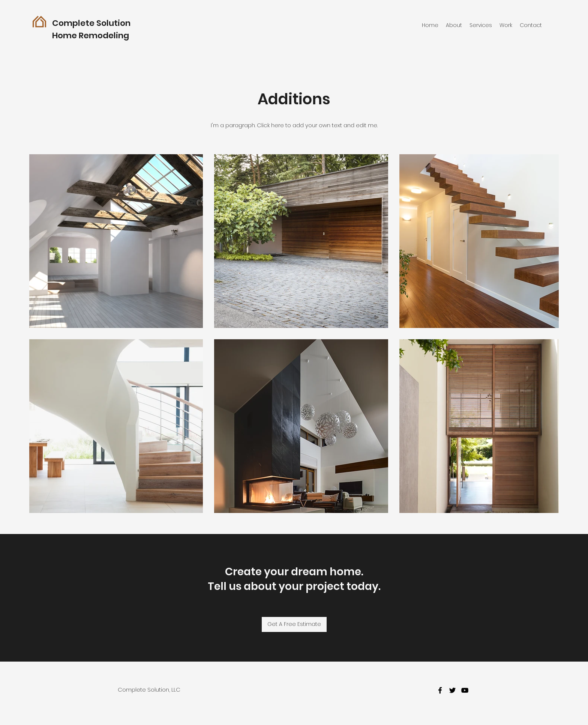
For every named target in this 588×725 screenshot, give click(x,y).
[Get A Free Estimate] (294, 624)
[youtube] (465, 690)
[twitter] (452, 690)
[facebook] (440, 690)
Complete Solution (91, 23)
